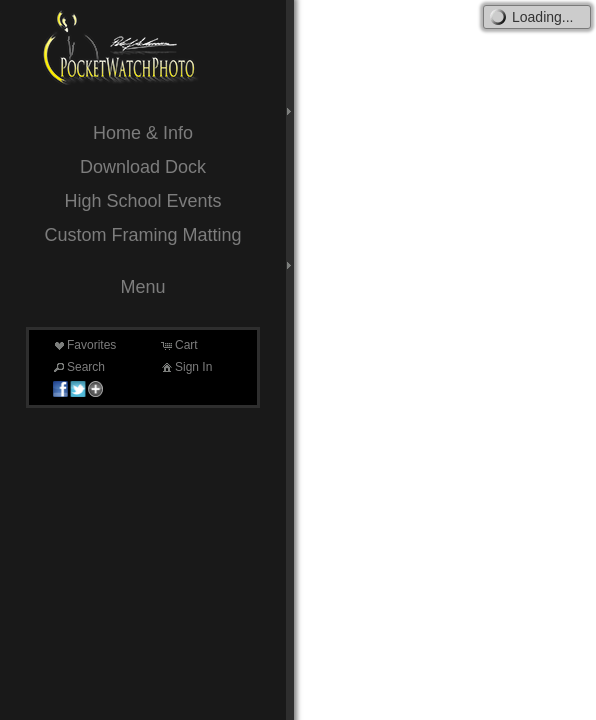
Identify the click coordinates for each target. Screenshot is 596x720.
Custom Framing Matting (142, 235)
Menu (142, 287)
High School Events (142, 201)
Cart (178, 345)
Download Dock (143, 167)
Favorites (83, 345)
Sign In (185, 367)
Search (78, 367)
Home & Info (143, 133)
